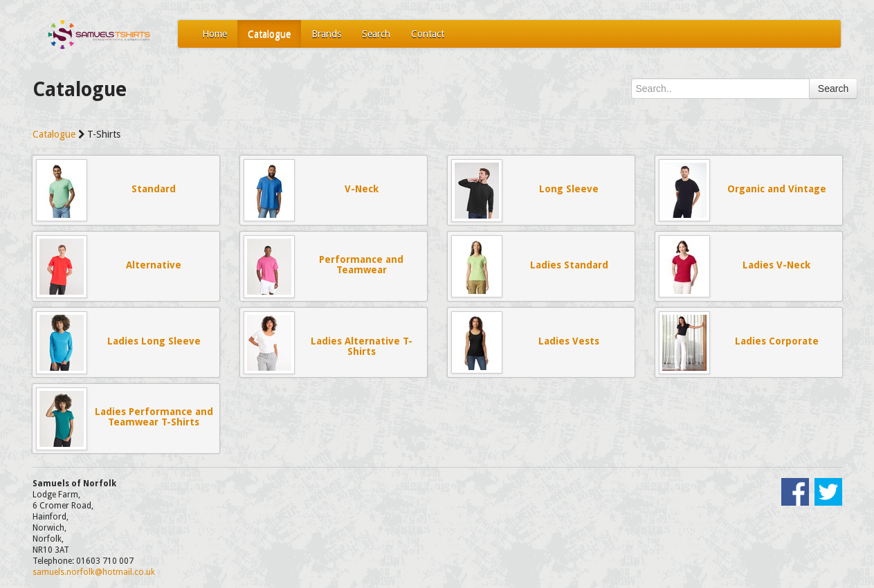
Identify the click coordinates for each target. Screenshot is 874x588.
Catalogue (269, 34)
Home (215, 34)
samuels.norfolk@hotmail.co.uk (94, 572)
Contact (428, 34)
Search (376, 34)
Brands (326, 34)
